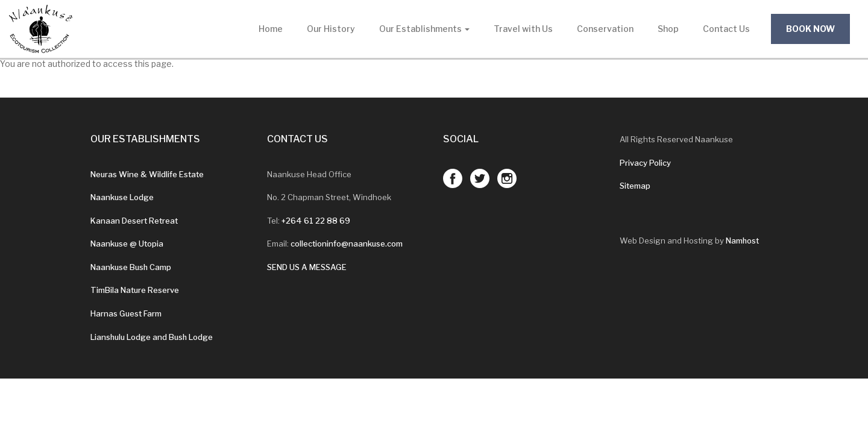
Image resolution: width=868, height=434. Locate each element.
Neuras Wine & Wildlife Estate (147, 174)
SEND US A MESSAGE (307, 267)
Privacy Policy (645, 163)
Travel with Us (523, 29)
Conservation (605, 29)
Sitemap (635, 186)
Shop (668, 29)
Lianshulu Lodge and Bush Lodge (152, 337)
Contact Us (726, 29)
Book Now (810, 29)
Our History (331, 29)
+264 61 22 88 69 (316, 221)
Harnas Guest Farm (126, 313)
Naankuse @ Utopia (127, 244)
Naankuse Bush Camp (131, 267)
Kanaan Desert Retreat (134, 221)
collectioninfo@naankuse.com (347, 244)
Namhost (742, 241)
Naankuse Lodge (122, 197)
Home (271, 29)
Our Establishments (424, 29)
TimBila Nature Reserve (135, 290)
